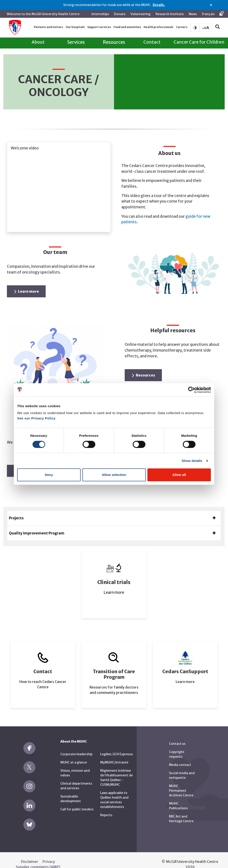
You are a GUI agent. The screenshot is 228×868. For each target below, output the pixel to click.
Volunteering (140, 14)
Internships (100, 14)
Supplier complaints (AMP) (38, 858)
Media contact (180, 756)
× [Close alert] (211, 5)
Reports (106, 807)
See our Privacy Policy (36, 418)
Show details (192, 461)
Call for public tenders (77, 801)
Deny (49, 475)
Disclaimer (30, 853)
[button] (48, 27)
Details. (159, 5)
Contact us (177, 735)
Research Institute (170, 14)
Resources (144, 367)
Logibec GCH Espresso (117, 746)
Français (208, 14)
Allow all (179, 475)
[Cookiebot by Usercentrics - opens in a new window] (191, 390)
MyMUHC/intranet (114, 754)
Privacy (49, 853)
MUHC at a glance (74, 754)
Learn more (27, 283)
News (193, 14)
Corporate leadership (76, 746)
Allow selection (114, 475)
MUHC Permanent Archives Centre (181, 782)
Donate (120, 14)
